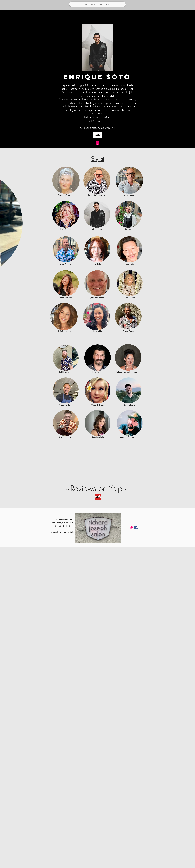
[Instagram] (97, 143)
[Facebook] (136, 527)
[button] (108, 4)
